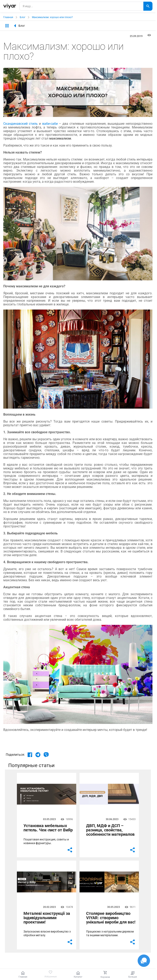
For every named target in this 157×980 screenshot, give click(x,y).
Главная (8, 17)
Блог (23, 17)
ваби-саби (50, 124)
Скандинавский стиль (21, 124)
